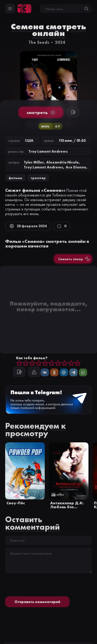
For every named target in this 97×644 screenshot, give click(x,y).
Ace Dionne (76, 167)
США (29, 140)
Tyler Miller (34, 162)
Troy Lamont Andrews (48, 151)
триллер (38, 178)
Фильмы (15, 178)
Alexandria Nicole (62, 162)
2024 (60, 42)
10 (77, 363)
